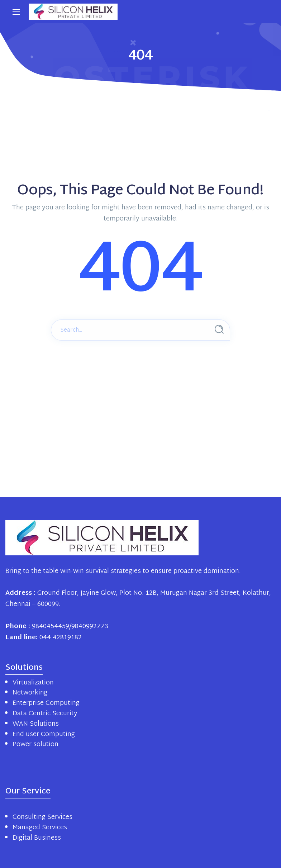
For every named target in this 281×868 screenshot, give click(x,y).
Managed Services (40, 828)
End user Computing (44, 734)
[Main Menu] (16, 12)
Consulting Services (42, 817)
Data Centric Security (45, 714)
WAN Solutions (36, 724)
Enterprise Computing (46, 703)
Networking (30, 693)
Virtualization (33, 683)
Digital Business (37, 838)
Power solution (35, 744)
